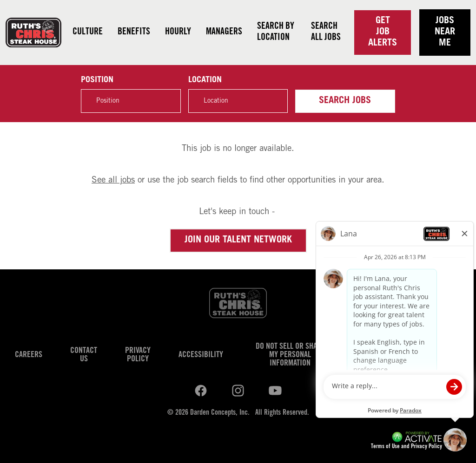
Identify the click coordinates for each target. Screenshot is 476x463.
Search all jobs (326, 33)
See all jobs (113, 180)
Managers (224, 33)
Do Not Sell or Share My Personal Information (290, 355)
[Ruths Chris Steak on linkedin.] (201, 391)
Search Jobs (345, 101)
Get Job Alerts (383, 33)
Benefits (134, 33)
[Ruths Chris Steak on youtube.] (238, 391)
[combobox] (238, 101)
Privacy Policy (138, 355)
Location (205, 80)
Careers (29, 355)
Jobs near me (445, 33)
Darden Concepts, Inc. (220, 413)
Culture (88, 33)
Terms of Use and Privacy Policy (407, 447)
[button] (276, 101)
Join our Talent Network (238, 241)
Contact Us (84, 355)
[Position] (131, 101)
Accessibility (201, 355)
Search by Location (276, 33)
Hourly (178, 33)
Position (97, 80)
